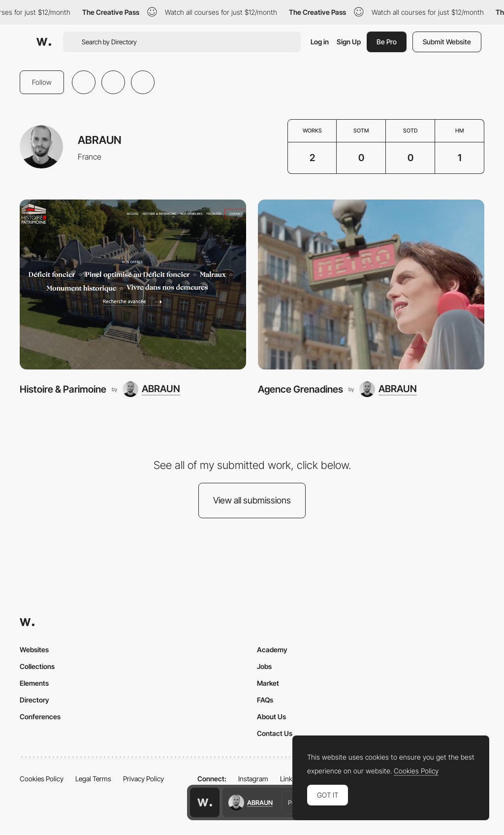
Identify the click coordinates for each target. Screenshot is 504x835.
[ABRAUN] (151, 389)
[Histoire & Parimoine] (133, 284)
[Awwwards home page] (205, 802)
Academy (272, 650)
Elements (34, 683)
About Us (271, 717)
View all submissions (252, 500)
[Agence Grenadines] (371, 284)
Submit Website (447, 42)
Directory (34, 700)
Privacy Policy (143, 779)
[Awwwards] (44, 42)
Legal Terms (93, 779)
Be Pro (387, 42)
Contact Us (275, 733)
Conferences (40, 717)
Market (268, 683)
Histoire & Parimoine (63, 389)
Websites (34, 650)
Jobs (264, 666)
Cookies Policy (42, 779)
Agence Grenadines (300, 389)
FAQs (265, 700)
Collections (37, 666)
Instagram (253, 779)
